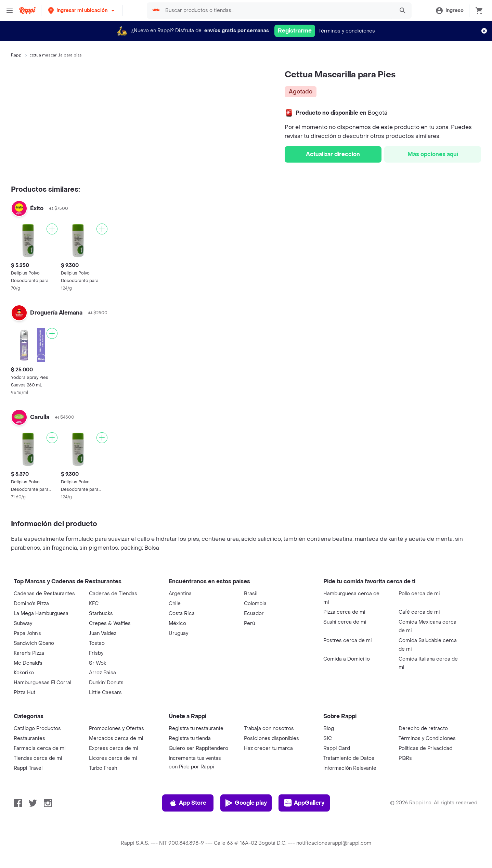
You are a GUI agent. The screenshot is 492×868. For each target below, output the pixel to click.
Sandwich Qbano (34, 643)
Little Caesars (105, 693)
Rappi (17, 55)
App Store (188, 803)
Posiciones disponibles (271, 738)
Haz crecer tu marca (268, 748)
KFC (94, 604)
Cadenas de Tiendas (113, 594)
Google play (246, 803)
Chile (175, 604)
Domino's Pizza (31, 604)
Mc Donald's (28, 663)
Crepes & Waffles (110, 623)
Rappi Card (337, 748)
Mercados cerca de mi (116, 738)
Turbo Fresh (103, 768)
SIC (328, 738)
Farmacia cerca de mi (40, 748)
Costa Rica (182, 614)
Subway (23, 623)
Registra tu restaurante (196, 729)
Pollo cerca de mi (419, 594)
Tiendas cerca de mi (38, 758)
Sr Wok (98, 663)
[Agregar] (52, 229)
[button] (82, 10)
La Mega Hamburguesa (41, 614)
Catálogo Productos (37, 729)
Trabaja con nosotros (269, 729)
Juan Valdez (103, 633)
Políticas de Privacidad (425, 748)
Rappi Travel (28, 768)
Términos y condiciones (347, 31)
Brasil (251, 594)
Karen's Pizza (29, 653)
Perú (249, 623)
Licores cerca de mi (113, 758)
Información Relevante (350, 768)
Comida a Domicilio (347, 659)
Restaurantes (29, 738)
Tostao (97, 643)
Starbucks (101, 614)
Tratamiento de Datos (349, 758)
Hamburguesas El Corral (42, 683)
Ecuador (254, 614)
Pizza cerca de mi (344, 612)
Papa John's (27, 633)
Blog (329, 729)
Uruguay (178, 633)
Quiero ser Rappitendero (198, 748)
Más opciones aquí (433, 154)
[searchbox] (277, 11)
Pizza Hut (24, 693)
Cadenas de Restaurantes (44, 594)
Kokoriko (24, 673)
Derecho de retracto (423, 729)
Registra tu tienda (190, 738)
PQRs (405, 758)
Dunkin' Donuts (106, 683)
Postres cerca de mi (348, 641)
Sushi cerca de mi (345, 622)
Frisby (96, 653)
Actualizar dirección (333, 154)
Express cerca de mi (114, 748)
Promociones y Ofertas (116, 729)
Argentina (180, 594)
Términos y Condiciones (427, 738)
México (177, 623)
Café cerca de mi (419, 612)
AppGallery (304, 803)
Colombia (255, 604)
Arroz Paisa (102, 673)
